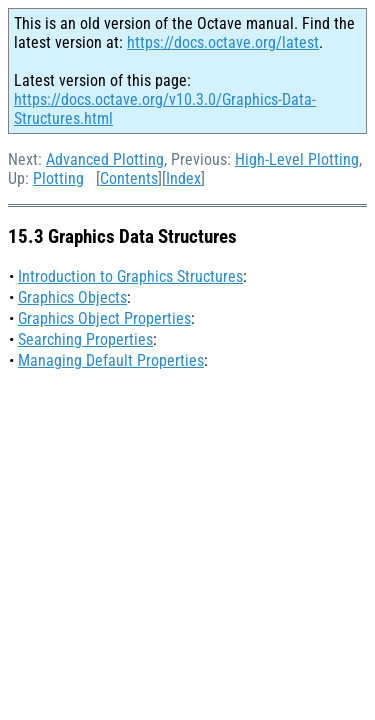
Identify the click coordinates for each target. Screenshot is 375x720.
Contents (129, 178)
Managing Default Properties (111, 360)
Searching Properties (85, 339)
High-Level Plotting (297, 159)
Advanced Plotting (105, 159)
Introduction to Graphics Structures (130, 276)
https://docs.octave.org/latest (223, 42)
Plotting (58, 178)
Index (183, 178)
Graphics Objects (72, 297)
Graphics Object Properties (104, 318)
